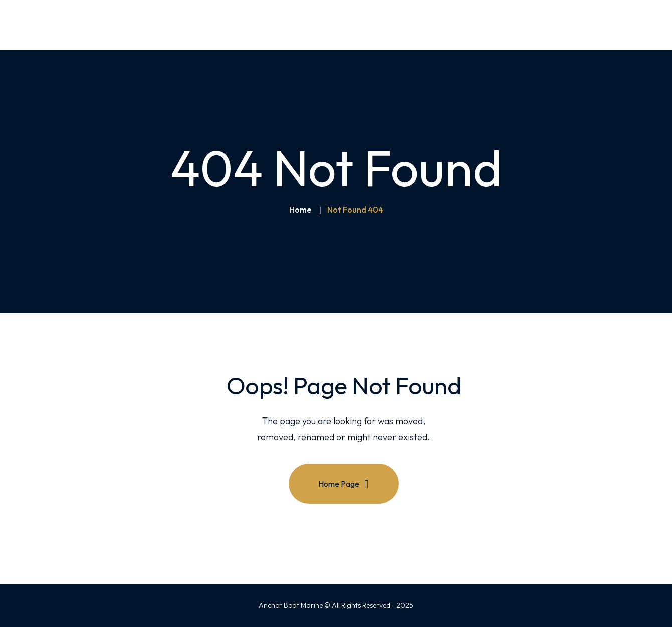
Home (300, 210)
